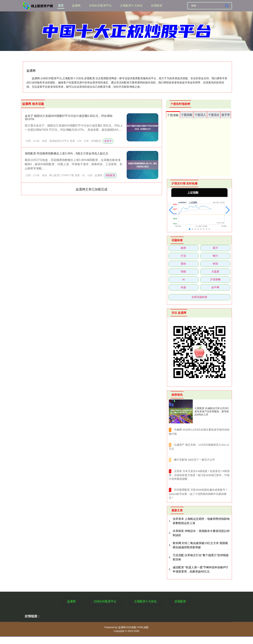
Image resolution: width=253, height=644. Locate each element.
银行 (215, 256)
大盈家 (215, 271)
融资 (183, 248)
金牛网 (215, 287)
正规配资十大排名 (131, 6)
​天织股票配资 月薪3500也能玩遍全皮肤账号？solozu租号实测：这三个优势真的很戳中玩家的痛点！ (198, 494)
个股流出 (214, 115)
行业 (183, 256)
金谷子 (108, 141)
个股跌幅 (187, 115)
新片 (215, 248)
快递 (183, 287)
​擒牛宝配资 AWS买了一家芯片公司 (194, 460)
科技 (215, 264)
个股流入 (200, 115)
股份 (183, 264)
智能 (183, 271)
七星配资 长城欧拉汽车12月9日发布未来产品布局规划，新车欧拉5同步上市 (212, 411)
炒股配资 (157, 6)
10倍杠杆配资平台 (100, 6)
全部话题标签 (199, 297)
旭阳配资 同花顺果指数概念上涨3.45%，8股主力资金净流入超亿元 (67, 153)
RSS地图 (131, 627)
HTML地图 (143, 627)
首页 (61, 6)
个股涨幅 (173, 115)
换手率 (226, 115)
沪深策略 (215, 279)
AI (183, 279)
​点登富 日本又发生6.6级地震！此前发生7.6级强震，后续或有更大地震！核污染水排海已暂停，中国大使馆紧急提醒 (199, 475)
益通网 (76, 6)
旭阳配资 (110, 175)
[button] (171, 210)
